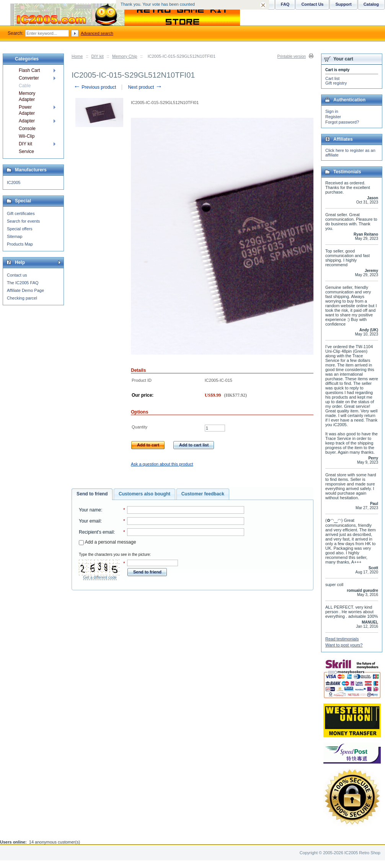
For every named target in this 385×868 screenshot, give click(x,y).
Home (77, 56)
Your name (90, 510)
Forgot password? (342, 122)
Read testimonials (342, 639)
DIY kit (98, 56)
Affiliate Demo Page (25, 290)
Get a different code (100, 577)
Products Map (20, 244)
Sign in (332, 111)
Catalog (371, 4)
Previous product (95, 87)
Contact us (17, 275)
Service (26, 151)
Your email (90, 521)
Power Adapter (27, 110)
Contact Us (312, 4)
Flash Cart (29, 70)
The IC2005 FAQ (23, 283)
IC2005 (14, 182)
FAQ (285, 4)
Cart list (332, 78)
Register (333, 117)
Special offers (20, 229)
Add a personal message (107, 542)
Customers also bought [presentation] (144, 494)
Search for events (23, 221)
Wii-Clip (27, 136)
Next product (145, 87)
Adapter (27, 121)
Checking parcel (22, 298)
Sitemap (15, 236)
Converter (29, 78)
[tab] (92, 494)
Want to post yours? (344, 645)
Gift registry (336, 83)
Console (27, 129)
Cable (25, 86)
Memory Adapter (27, 96)
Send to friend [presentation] (92, 494)
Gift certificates (21, 213)
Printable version (292, 56)
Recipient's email (96, 532)
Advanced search (97, 33)
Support (343, 4)
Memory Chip (125, 56)
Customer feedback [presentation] (203, 494)
